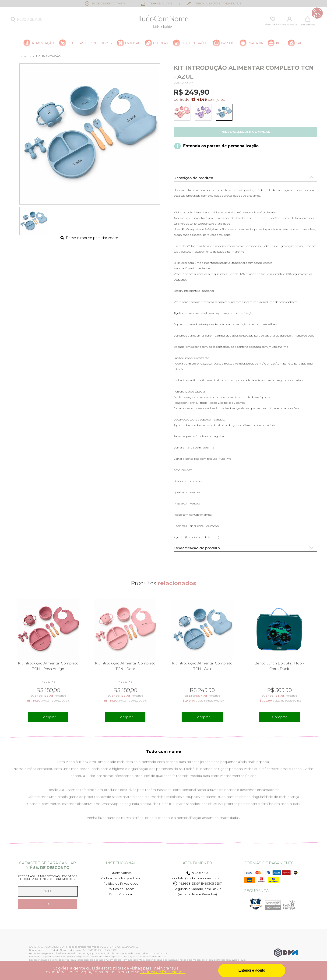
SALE (300, 43)
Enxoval (132, 43)
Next (315, 661)
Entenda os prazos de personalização (221, 146)
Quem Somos (121, 873)
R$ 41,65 (199, 99)
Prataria (255, 43)
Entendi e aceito (252, 970)
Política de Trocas (121, 889)
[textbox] (44, 20)
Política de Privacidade (121, 883)
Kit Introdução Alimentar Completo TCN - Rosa (125, 666)
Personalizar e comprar (245, 132)
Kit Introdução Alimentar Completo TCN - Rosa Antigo (48, 666)
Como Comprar (121, 894)
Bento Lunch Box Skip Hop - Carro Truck (279, 666)
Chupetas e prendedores (90, 43)
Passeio (228, 43)
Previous (13, 661)
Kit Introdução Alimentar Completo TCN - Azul (202, 666)
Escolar (161, 43)
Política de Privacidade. (163, 972)
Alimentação (43, 43)
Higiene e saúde (195, 43)
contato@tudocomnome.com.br (197, 878)
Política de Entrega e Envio (121, 878)
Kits (279, 43)
